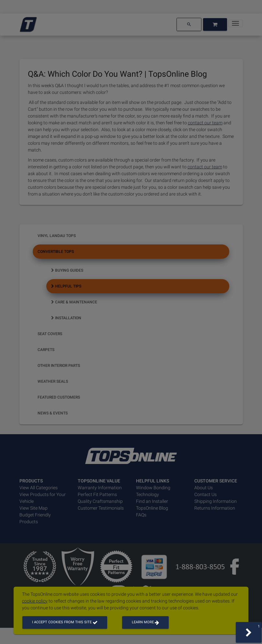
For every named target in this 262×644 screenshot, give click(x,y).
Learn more (145, 622)
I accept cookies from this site (65, 622)
